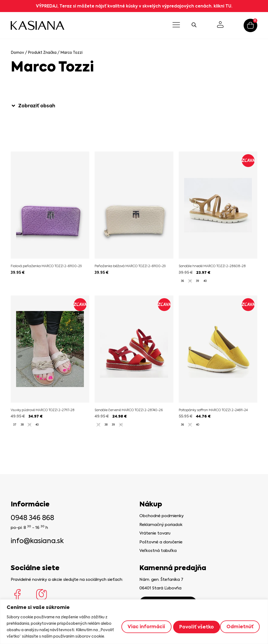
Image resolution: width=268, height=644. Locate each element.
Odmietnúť (188, 623)
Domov (17, 52)
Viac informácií (139, 623)
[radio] (183, 281)
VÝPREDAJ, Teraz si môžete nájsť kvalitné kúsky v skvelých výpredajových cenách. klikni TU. (134, 6)
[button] (176, 25)
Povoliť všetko (237, 623)
